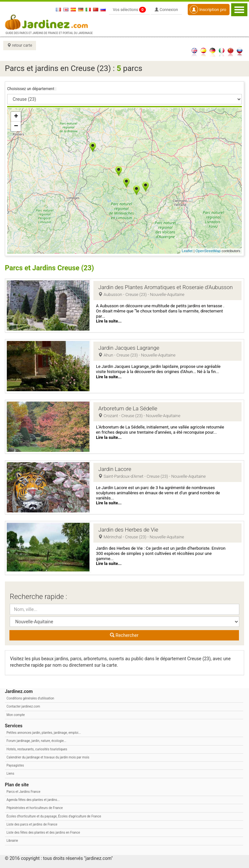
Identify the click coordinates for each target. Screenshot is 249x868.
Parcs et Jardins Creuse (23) (51, 268)
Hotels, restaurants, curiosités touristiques (37, 749)
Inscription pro (208, 9)
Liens (10, 774)
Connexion (166, 10)
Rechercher (124, 635)
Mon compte (16, 715)
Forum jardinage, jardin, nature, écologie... (36, 741)
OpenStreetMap (208, 251)
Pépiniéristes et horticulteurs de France (35, 808)
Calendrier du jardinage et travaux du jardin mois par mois (48, 757)
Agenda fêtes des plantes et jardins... (33, 800)
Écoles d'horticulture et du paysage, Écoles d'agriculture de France (54, 816)
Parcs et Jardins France (24, 792)
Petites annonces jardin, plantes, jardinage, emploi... (44, 733)
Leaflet (187, 251)
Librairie (12, 841)
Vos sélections (129, 10)
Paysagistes (15, 765)
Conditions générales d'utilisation (30, 698)
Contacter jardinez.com (23, 706)
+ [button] (16, 117)
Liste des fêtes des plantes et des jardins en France (43, 833)
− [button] (16, 126)
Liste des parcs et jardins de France (32, 824)
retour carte (20, 45)
